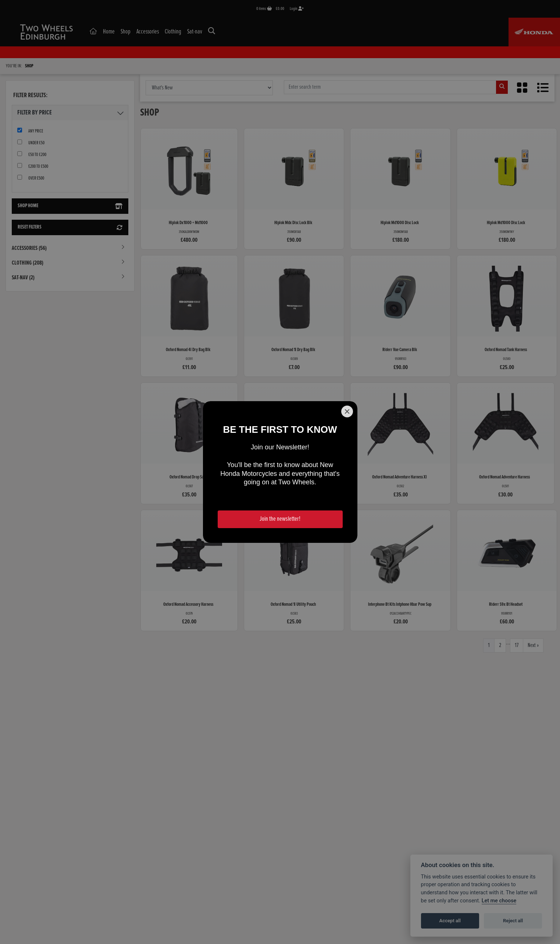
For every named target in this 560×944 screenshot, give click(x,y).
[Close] (347, 411)
